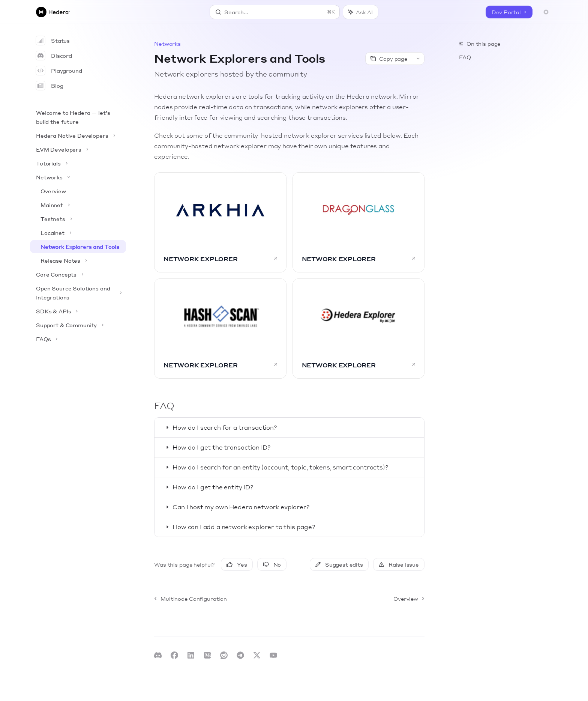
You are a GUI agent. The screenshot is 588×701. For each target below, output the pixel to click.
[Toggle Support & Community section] (78, 325)
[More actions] (418, 59)
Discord (54, 56)
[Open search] (275, 12)
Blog (49, 86)
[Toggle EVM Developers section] (78, 149)
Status (53, 41)
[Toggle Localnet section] (78, 233)
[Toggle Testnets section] (78, 219)
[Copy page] (388, 59)
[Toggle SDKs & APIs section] (78, 311)
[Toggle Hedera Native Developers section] (78, 135)
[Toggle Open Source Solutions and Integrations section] (78, 293)
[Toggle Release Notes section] (78, 260)
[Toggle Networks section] (78, 177)
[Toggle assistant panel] (361, 12)
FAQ (465, 57)
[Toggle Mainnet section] (78, 205)
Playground (59, 71)
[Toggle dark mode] (546, 12)
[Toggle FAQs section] (78, 339)
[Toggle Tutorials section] (78, 163)
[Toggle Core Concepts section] (78, 274)
